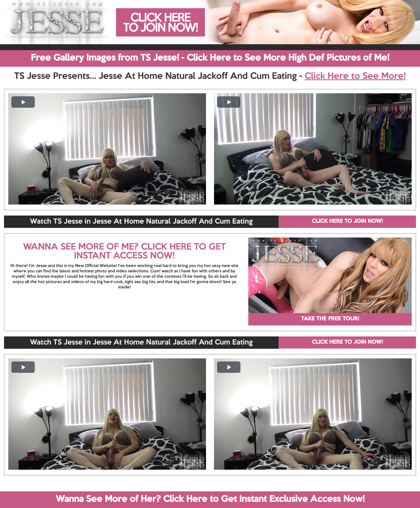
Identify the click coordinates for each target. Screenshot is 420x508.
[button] (23, 102)
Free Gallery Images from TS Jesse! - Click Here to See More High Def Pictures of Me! (210, 58)
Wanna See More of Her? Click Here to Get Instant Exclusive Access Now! (210, 499)
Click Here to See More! (355, 76)
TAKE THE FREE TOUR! (330, 319)
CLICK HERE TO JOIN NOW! (347, 221)
